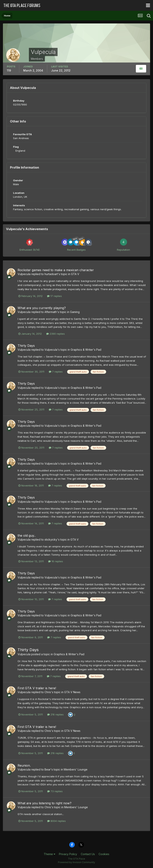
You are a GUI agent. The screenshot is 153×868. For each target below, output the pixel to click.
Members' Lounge (76, 769)
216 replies (55, 714)
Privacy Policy (68, 854)
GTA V (75, 274)
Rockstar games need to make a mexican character (56, 270)
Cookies (104, 854)
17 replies (54, 296)
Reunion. (24, 765)
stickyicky (51, 539)
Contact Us (88, 854)
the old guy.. (27, 535)
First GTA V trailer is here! (37, 688)
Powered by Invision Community (76, 862)
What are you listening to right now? (44, 803)
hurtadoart (51, 274)
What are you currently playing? (42, 308)
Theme (49, 854)
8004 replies (56, 821)
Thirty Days (26, 346)
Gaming (75, 312)
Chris (48, 692)
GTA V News (72, 692)
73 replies (55, 791)
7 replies (56, 372)
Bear (48, 769)
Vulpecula (24, 274)
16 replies (56, 561)
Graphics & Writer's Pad (86, 350)
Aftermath (51, 312)
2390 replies (56, 334)
